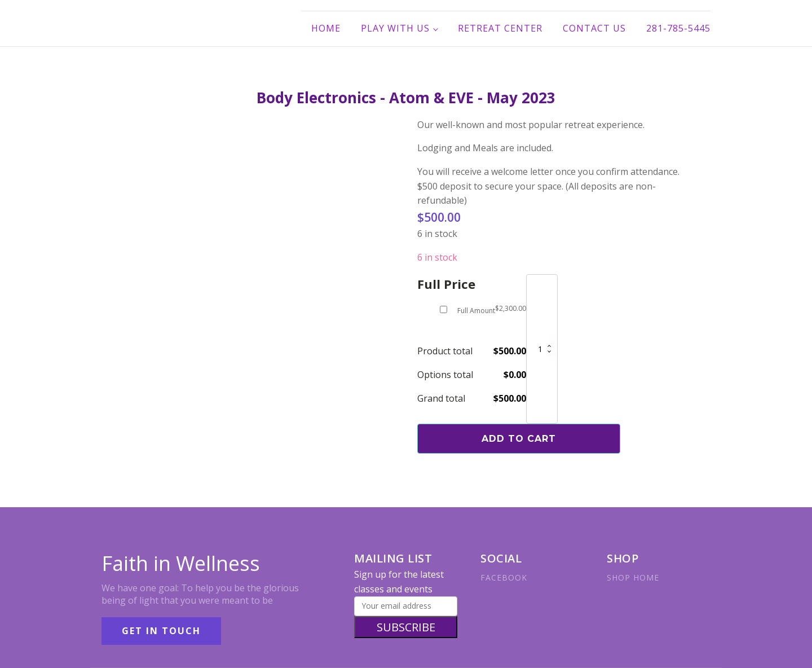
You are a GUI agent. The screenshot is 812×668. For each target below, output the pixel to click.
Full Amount (476, 311)
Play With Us (395, 28)
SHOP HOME (633, 577)
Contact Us (594, 28)
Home (326, 28)
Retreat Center (500, 28)
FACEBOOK (504, 577)
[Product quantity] (542, 349)
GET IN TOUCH (161, 631)
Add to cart (519, 439)
